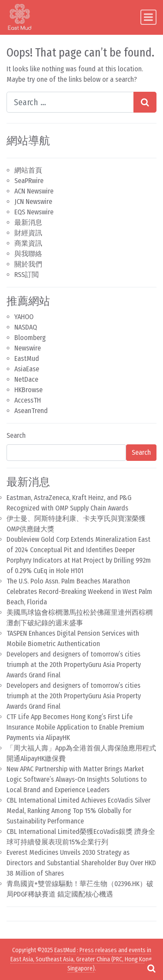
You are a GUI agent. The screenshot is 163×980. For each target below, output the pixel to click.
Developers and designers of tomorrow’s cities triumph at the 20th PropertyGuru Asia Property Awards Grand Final (74, 665)
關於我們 (28, 264)
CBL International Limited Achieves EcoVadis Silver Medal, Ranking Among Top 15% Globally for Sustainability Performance (78, 811)
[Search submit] (145, 102)
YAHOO (24, 317)
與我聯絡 (28, 254)
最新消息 (28, 222)
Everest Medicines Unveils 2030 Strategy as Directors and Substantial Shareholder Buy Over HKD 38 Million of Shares (81, 863)
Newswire (28, 348)
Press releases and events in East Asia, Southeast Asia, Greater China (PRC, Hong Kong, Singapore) (82, 959)
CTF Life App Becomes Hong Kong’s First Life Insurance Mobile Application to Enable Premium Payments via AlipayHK (75, 727)
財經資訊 (28, 233)
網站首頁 (28, 170)
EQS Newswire (34, 212)
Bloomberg (30, 338)
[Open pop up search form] (151, 968)
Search (16, 435)
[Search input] (70, 102)
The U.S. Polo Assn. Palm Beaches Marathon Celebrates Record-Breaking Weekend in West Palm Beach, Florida (79, 592)
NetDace (26, 379)
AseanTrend (31, 411)
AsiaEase (27, 369)
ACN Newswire (34, 191)
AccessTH (28, 400)
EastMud (27, 358)
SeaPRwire (29, 181)
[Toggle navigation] (148, 17)
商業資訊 (28, 243)
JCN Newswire (33, 202)
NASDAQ (26, 327)
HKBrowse (28, 390)
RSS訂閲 (27, 275)
